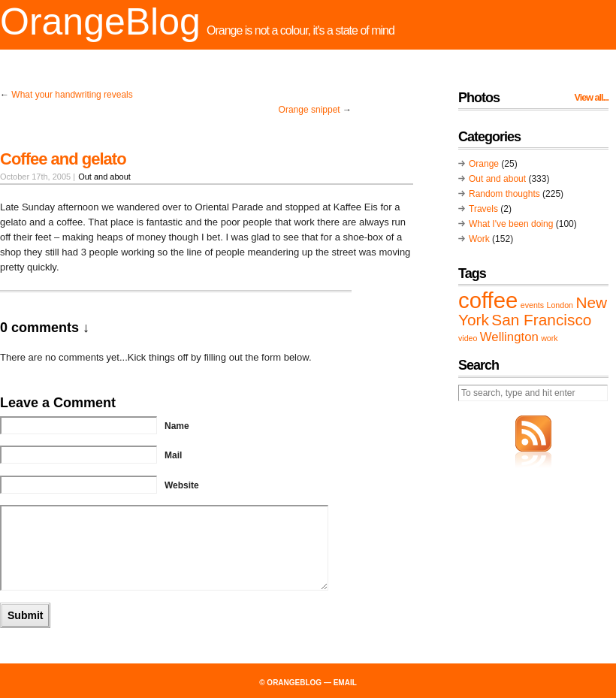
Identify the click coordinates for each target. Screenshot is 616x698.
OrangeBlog (100, 22)
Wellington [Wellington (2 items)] (509, 337)
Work (479, 239)
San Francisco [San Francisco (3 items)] (541, 320)
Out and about (104, 177)
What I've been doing (511, 224)
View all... (592, 98)
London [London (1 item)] (560, 305)
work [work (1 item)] (550, 338)
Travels (483, 209)
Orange (484, 164)
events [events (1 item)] (532, 305)
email (345, 683)
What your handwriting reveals (72, 95)
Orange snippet (310, 110)
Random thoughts (504, 194)
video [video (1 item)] (468, 338)
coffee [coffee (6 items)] (488, 300)
